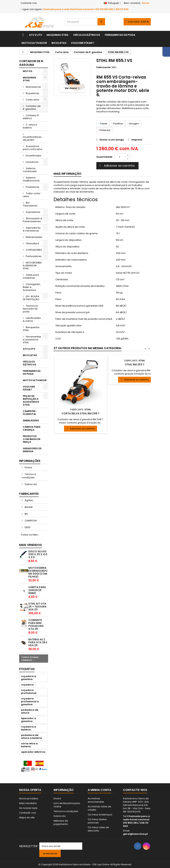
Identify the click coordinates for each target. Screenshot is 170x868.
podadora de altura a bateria (31, 737)
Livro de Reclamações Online (67, 805)
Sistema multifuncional (31, 179)
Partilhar (117, 124)
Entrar (146, 3)
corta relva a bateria (29, 745)
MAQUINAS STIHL (58, 35)
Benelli (28, 507)
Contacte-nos (29, 3)
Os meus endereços (100, 815)
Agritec (29, 500)
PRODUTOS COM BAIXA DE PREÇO (32, 439)
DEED (27, 527)
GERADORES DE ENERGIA (32, 450)
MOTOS (28, 71)
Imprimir (137, 140)
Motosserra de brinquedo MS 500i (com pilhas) (38, 572)
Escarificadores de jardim (32, 138)
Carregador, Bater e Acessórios (32, 287)
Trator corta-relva (32, 195)
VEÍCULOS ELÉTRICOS (87, 35)
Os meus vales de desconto (98, 829)
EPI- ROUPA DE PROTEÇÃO (31, 298)
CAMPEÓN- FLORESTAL (30, 413)
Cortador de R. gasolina (32, 108)
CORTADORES (34, 250)
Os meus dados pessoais (97, 821)
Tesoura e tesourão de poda (30, 309)
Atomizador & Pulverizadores (33, 220)
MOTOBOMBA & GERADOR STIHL (32, 266)
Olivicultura (32, 243)
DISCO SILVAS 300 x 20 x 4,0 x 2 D (38, 554)
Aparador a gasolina (29, 720)
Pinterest (104, 130)
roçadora (27, 685)
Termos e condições (29, 476)
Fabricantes (29, 494)
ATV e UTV (36, 35)
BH (26, 514)
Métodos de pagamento (61, 822)
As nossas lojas (28, 808)
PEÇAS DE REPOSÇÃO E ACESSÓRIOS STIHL (31, 400)
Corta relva (32, 100)
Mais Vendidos (31, 545)
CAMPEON (30, 521)
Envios (28, 467)
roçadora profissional (29, 692)
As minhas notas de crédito (99, 808)
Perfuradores (33, 256)
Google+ (134, 124)
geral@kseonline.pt (135, 834)
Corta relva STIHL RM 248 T (81, 413)
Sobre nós (31, 484)
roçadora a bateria (29, 728)
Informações (30, 461)
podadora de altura (30, 711)
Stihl (114, 67)
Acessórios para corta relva (33, 148)
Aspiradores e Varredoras (32, 229)
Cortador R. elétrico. (31, 117)
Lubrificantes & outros (32, 319)
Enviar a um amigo (112, 140)
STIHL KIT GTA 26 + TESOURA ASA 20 (37, 607)
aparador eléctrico (33, 752)
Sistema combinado (30, 170)
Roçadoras (32, 93)
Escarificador (33, 156)
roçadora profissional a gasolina (30, 701)
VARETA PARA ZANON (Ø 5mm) (37, 590)
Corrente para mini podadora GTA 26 (36, 624)
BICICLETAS (59, 43)
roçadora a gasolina (29, 678)
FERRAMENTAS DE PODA (120, 35)
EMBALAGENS (31, 420)
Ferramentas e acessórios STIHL (32, 340)
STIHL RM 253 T (135, 364)
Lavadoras (32, 162)
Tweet (103, 124)
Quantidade (104, 157)
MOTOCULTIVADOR (34, 43)
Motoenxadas (34, 237)
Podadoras (32, 187)
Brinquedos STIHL (31, 329)
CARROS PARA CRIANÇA (32, 428)
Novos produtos (29, 798)
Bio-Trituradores (30, 204)
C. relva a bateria (30, 126)
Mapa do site (27, 817)
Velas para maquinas (31, 276)
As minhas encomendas (96, 800)
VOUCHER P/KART (82, 43)
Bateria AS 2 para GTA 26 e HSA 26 (38, 642)
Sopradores (33, 212)
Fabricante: (104, 67)
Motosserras (33, 87)
